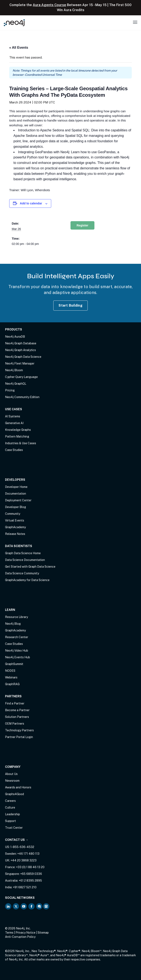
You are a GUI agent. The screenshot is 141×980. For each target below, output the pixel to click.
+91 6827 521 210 (25, 887)
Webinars (11, 677)
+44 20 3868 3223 (23, 860)
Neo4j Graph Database (21, 343)
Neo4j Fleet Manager (20, 363)
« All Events (19, 48)
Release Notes (15, 534)
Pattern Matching (17, 436)
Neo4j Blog (13, 624)
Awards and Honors (18, 787)
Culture (10, 808)
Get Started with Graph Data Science (30, 567)
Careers (10, 801)
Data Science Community (22, 573)
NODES (10, 671)
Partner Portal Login (19, 737)
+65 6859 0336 (31, 874)
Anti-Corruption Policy (20, 937)
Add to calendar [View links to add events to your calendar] (31, 203)
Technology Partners (19, 730)
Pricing (10, 390)
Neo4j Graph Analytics (20, 350)
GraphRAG (12, 684)
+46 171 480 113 (28, 854)
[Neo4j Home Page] (14, 23)
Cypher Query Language (21, 377)
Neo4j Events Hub (18, 657)
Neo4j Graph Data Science (23, 357)
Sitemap (43, 933)
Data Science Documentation (25, 560)
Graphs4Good (14, 794)
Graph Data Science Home (23, 553)
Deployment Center (18, 500)
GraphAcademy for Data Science (27, 580)
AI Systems (13, 416)
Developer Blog (16, 507)
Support (10, 821)
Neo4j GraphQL (16, 384)
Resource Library (16, 617)
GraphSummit (14, 664)
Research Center (17, 637)
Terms (9, 933)
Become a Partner (17, 710)
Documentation (16, 494)
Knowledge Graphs (18, 430)
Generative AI (14, 423)
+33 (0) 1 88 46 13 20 (30, 867)
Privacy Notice (25, 933)
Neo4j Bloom (14, 370)
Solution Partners (17, 717)
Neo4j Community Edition (22, 397)
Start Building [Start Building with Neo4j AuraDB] (70, 305)
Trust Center (14, 828)
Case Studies (14, 450)
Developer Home (16, 487)
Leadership (12, 814)
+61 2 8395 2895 (30, 881)
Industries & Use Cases (21, 443)
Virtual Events (15, 520)
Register (82, 225)
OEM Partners (15, 724)
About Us (11, 774)
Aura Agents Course (49, 5)
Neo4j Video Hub (17, 651)
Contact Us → (17, 840)
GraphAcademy (15, 527)
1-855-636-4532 (22, 847)
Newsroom (12, 781)
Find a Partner (15, 703)
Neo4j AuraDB (15, 337)
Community (13, 514)
